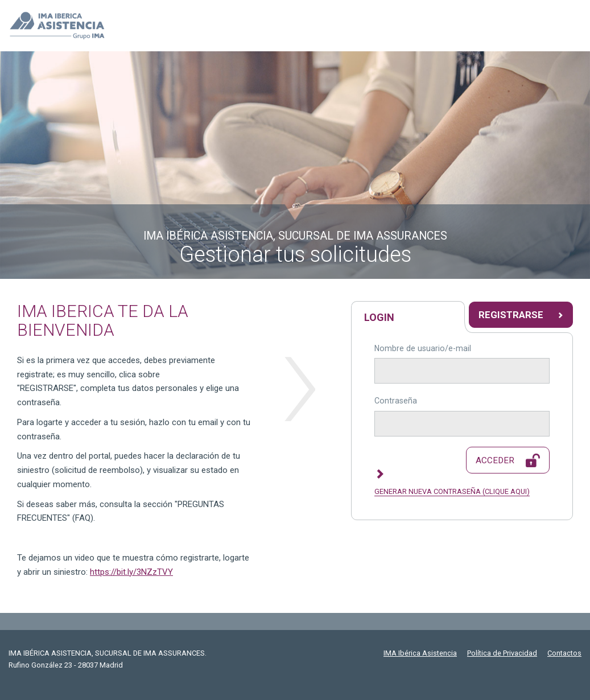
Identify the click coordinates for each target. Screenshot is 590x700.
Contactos (564, 653)
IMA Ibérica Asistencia (420, 653)
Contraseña (396, 401)
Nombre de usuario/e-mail (423, 348)
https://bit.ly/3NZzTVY (131, 572)
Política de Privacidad (502, 653)
